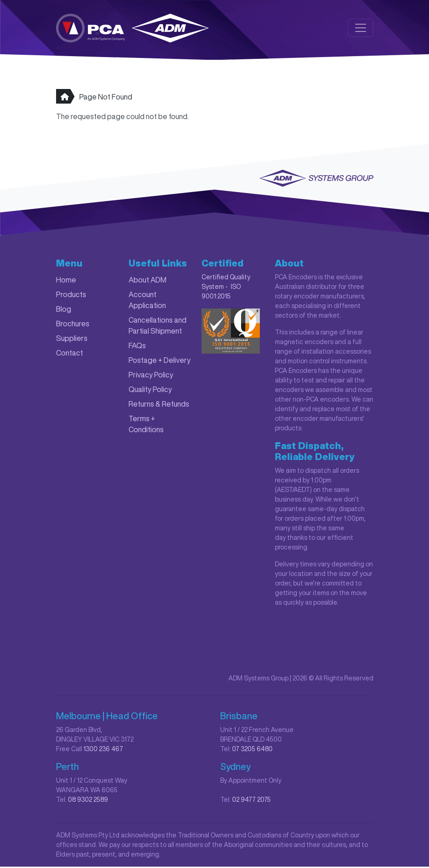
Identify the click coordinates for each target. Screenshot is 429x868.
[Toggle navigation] (361, 28)
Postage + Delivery (160, 361)
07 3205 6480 (252, 750)
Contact (70, 354)
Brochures (73, 325)
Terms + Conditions (146, 425)
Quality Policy (150, 391)
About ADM (147, 281)
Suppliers (72, 340)
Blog (64, 310)
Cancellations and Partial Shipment (158, 327)
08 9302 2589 (88, 801)
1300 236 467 (103, 750)
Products (71, 296)
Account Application (147, 301)
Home (66, 281)
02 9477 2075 (251, 801)
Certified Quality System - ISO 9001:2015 (226, 288)
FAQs (137, 347)
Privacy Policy (151, 376)
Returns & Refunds (159, 405)
